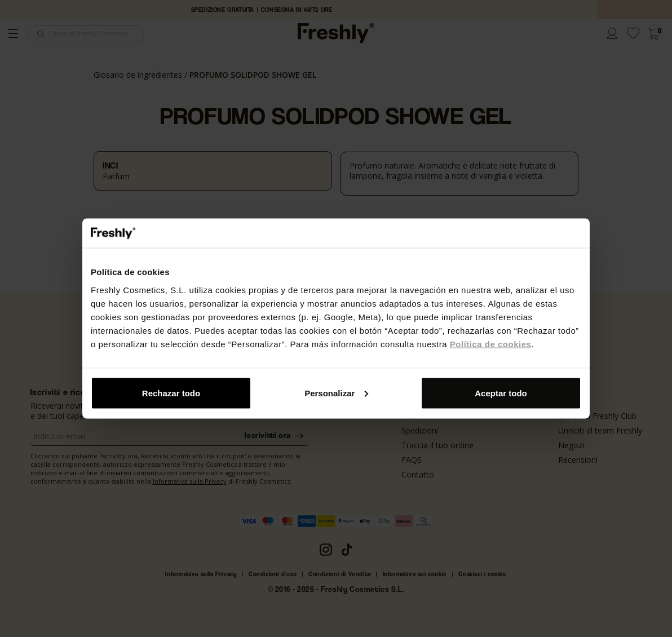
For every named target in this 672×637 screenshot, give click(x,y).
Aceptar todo (501, 393)
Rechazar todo (171, 393)
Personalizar (336, 393)
